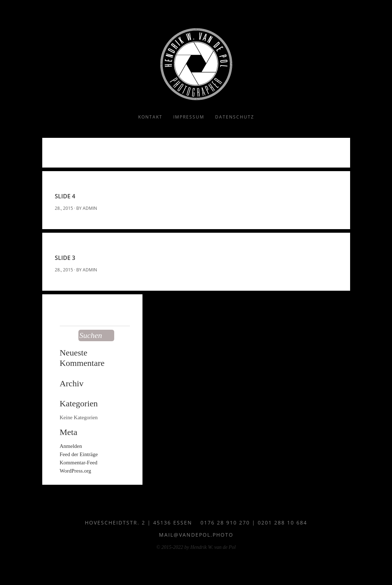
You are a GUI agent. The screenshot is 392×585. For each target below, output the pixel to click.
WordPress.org (76, 471)
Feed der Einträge (79, 454)
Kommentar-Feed (79, 463)
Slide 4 (65, 196)
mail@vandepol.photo (196, 535)
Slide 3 (65, 258)
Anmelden (71, 446)
